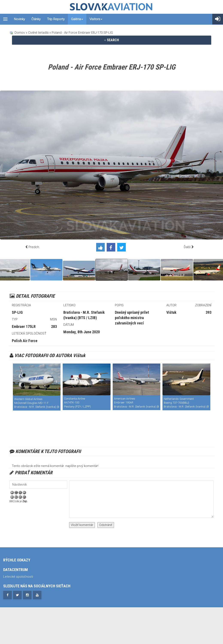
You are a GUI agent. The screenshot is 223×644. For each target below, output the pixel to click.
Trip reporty (56, 19)
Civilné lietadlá (38, 33)
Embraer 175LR (24, 327)
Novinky (19, 19)
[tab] (112, 40)
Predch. (34, 247)
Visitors (96, 19)
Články (36, 19)
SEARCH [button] (111, 40)
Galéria (77, 19)
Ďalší (187, 247)
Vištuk (171, 312)
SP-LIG (17, 312)
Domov (20, 33)
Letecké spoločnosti (18, 577)
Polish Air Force (25, 341)
